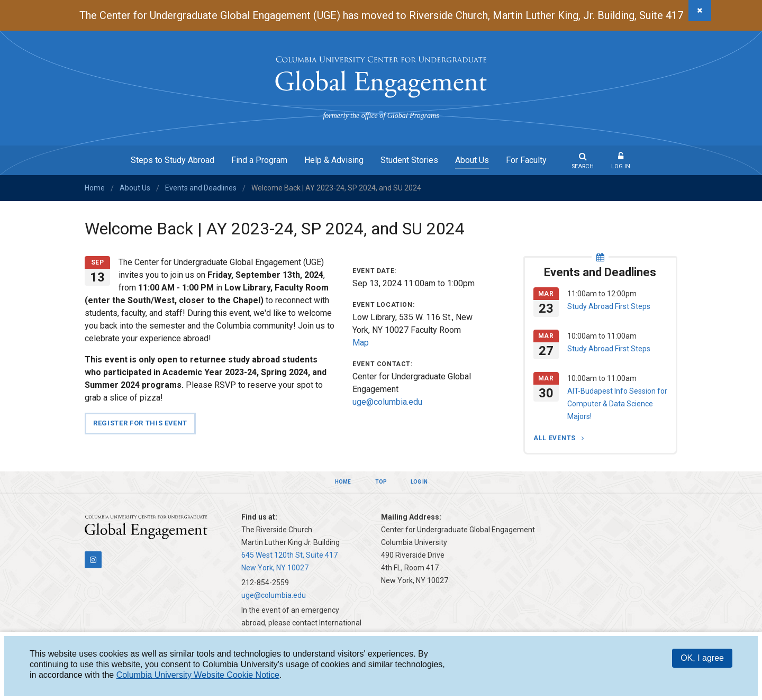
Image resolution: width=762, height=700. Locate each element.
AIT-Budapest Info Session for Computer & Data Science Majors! (617, 404)
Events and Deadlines (201, 188)
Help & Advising (334, 160)
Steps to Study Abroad (173, 160)
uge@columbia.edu (387, 402)
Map (361, 343)
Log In (621, 166)
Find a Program (259, 160)
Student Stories (409, 160)
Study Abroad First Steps (609, 306)
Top (381, 482)
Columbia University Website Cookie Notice (198, 675)
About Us (472, 160)
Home (95, 188)
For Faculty (526, 160)
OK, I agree (702, 658)
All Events (556, 438)
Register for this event (140, 423)
